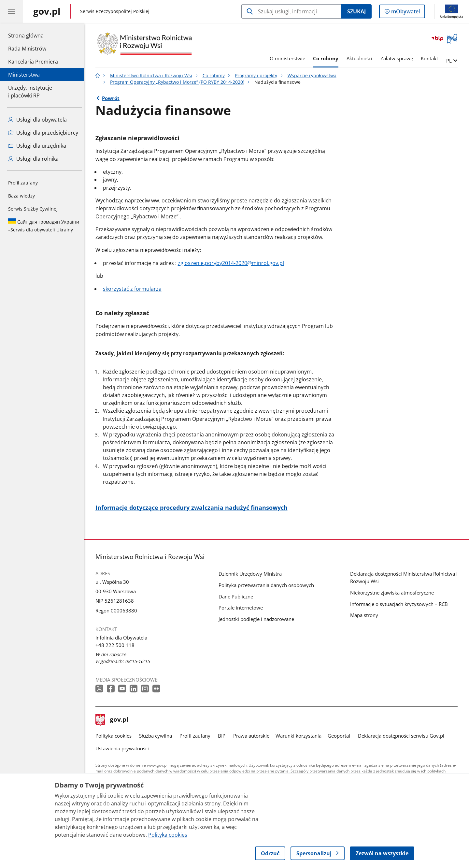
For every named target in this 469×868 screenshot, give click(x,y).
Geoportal (341, 736)
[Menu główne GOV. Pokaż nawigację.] (11, 11)
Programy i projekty (258, 76)
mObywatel (405, 13)
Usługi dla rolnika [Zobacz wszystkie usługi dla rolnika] (33, 159)
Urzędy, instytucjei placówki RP (30, 92)
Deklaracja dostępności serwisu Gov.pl (403, 736)
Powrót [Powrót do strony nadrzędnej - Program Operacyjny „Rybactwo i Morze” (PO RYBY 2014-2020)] (112, 98)
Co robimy (327, 58)
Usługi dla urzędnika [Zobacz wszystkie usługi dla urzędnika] (37, 146)
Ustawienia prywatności (124, 748)
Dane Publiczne (237, 596)
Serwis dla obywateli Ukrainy (44, 226)
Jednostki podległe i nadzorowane (258, 619)
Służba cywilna (157, 736)
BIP (224, 736)
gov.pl (114, 720)
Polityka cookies (115, 736)
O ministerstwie (289, 58)
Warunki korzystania (300, 736)
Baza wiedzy (21, 196)
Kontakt (431, 58)
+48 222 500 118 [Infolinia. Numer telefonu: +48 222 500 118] (117, 645)
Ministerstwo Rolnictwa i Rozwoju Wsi (153, 76)
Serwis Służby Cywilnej (33, 209)
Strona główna (33, 35)
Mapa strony (366, 615)
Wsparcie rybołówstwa (314, 76)
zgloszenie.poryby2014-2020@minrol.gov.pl (233, 263)
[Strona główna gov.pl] (47, 11)
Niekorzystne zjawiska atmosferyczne (394, 593)
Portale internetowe (242, 608)
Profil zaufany (23, 183)
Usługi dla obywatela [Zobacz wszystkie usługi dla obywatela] (37, 120)
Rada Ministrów (27, 49)
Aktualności (361, 58)
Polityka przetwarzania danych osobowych (268, 585)
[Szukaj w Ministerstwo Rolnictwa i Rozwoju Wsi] (291, 11)
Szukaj (356, 11)
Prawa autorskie (253, 736)
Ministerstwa (24, 75)
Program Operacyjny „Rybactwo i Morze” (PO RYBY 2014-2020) (179, 82)
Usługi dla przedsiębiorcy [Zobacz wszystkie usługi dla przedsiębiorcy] (43, 133)
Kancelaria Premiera (33, 62)
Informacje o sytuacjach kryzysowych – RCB (401, 604)
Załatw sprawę (398, 58)
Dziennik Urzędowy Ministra (252, 574)
